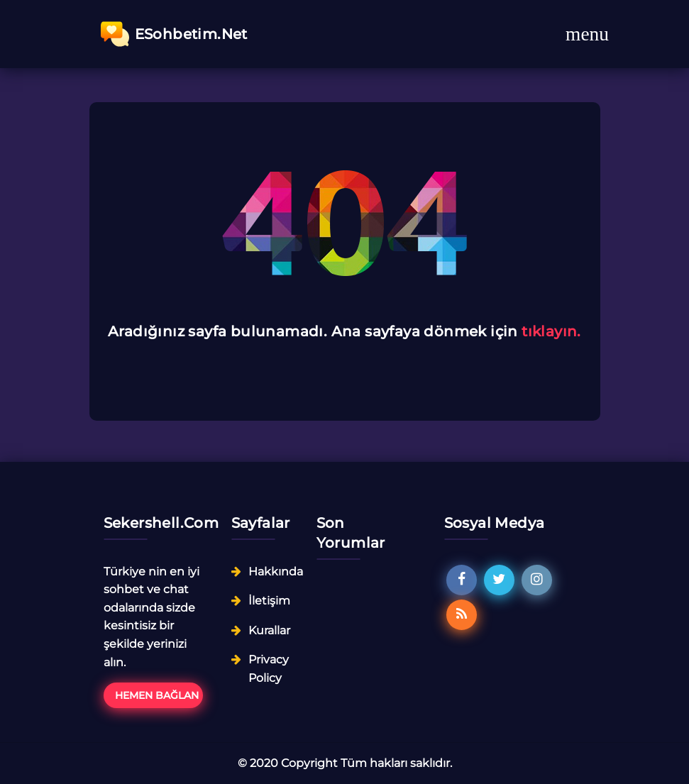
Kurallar (269, 630)
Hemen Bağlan (157, 695)
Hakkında (276, 572)
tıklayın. (551, 331)
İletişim (269, 601)
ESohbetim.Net (174, 34)
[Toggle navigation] (588, 34)
